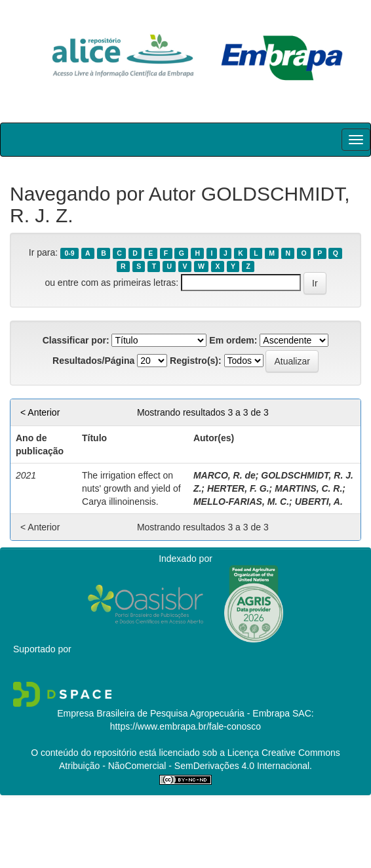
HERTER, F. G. (238, 488)
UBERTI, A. (319, 502)
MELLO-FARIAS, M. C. (241, 502)
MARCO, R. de (225, 475)
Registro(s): (196, 361)
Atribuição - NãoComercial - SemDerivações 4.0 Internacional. (185, 766)
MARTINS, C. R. (308, 488)
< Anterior (40, 412)
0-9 (69, 253)
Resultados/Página (93, 361)
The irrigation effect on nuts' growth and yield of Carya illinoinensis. (131, 488)
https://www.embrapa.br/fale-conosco (185, 726)
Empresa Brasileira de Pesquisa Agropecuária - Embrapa (173, 713)
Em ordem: (233, 340)
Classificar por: (76, 340)
